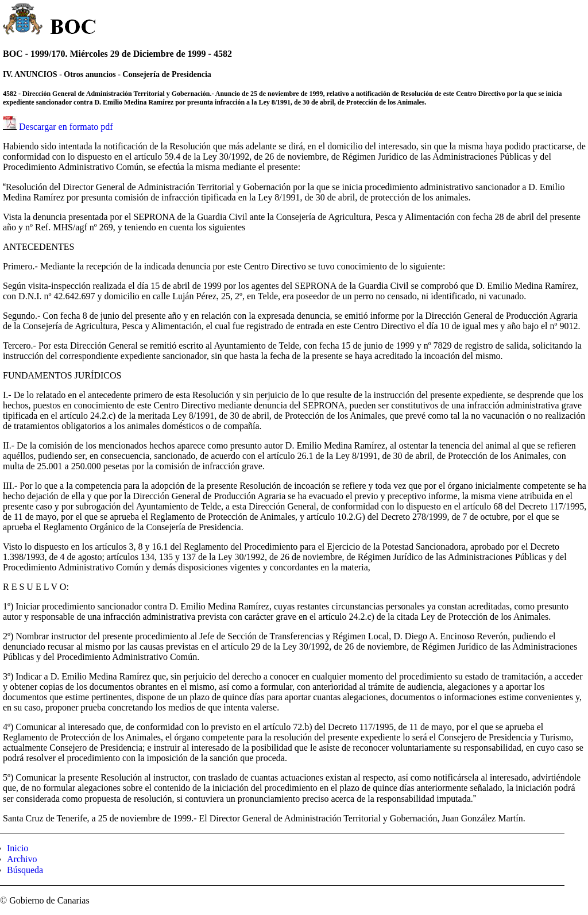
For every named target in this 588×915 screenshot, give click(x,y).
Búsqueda (25, 870)
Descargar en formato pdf (66, 127)
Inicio (18, 848)
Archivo (22, 859)
